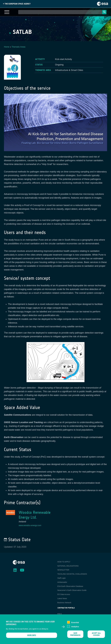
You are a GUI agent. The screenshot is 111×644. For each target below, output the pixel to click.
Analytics (75, 628)
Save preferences (75, 636)
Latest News (62, 598)
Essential (75, 624)
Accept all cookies (96, 636)
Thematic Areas (19, 47)
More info (32, 637)
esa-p (60, 614)
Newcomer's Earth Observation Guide (72, 590)
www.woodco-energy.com (30, 525)
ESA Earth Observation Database (70, 586)
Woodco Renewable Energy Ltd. (35, 515)
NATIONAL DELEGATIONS (68, 566)
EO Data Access (64, 594)
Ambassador (62, 582)
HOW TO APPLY (64, 562)
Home (7, 47)
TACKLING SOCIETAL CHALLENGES (72, 574)
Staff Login (62, 578)
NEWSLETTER (63, 570)
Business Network (64, 603)
